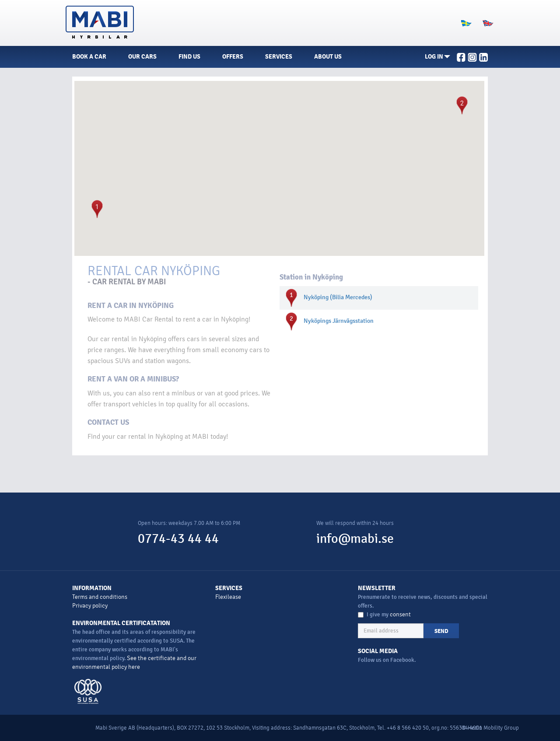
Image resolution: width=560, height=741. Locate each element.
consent (400, 614)
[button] (437, 57)
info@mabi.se (355, 539)
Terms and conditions (100, 597)
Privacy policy (90, 606)
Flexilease (228, 597)
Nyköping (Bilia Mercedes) (338, 297)
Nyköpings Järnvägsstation (339, 321)
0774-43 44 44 (178, 539)
